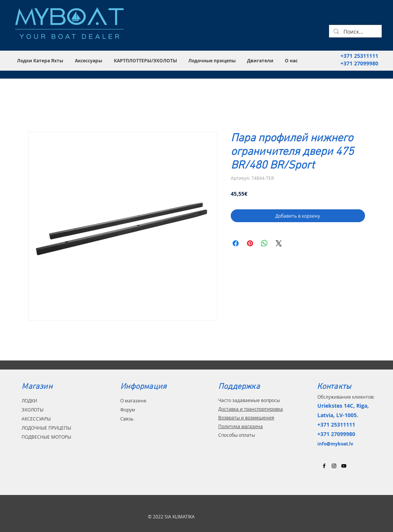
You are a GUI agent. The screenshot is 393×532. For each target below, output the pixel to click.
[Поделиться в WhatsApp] (264, 243)
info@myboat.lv (335, 444)
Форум (128, 410)
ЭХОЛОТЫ (33, 410)
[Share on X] (279, 243)
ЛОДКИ (29, 401)
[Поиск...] (355, 32)
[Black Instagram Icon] (334, 466)
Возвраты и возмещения (246, 418)
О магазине (133, 401)
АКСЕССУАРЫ (36, 419)
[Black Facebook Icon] (324, 466)
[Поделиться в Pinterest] (250, 243)
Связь (127, 419)
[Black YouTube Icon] (344, 466)
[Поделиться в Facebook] (236, 243)
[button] (40, 61)
